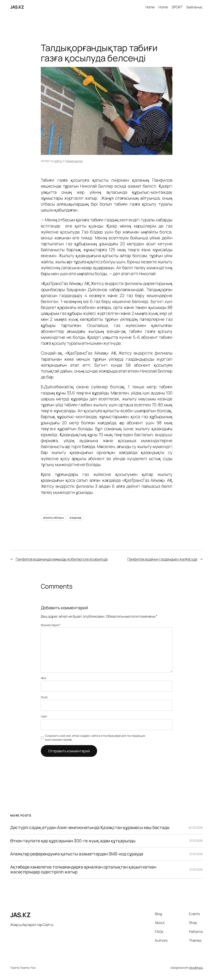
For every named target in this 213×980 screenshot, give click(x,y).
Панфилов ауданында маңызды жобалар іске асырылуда (62, 559)
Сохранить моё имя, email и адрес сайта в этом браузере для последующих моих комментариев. (95, 738)
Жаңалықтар (74, 161)
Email (44, 697)
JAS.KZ (17, 7)
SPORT (177, 7)
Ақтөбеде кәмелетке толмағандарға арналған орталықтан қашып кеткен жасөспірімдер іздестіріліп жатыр (83, 869)
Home (150, 7)
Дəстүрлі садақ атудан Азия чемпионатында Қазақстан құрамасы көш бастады (90, 827)
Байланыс (195, 7)
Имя (44, 678)
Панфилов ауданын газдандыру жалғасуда (162, 559)
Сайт (44, 716)
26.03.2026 (196, 827)
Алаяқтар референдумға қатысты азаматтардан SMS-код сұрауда (77, 854)
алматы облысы (53, 518)
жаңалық (75, 518)
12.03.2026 (196, 841)
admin (58, 161)
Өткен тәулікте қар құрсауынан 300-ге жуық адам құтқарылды (73, 841)
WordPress (196, 968)
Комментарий (51, 625)
